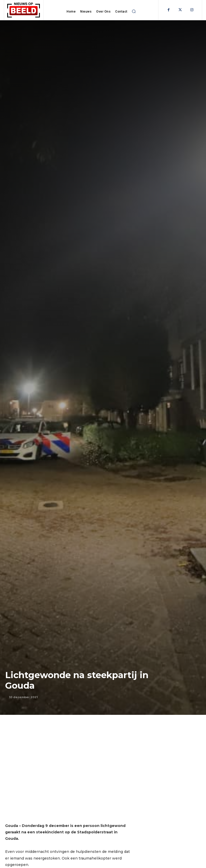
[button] (134, 11)
